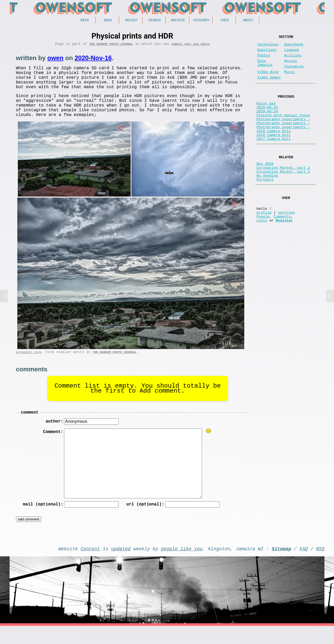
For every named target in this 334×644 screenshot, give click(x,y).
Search (155, 21)
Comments (282, 247)
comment (30, 426)
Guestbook (294, 47)
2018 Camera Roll (274, 154)
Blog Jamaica (265, 69)
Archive (178, 21)
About (248, 21)
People (263, 247)
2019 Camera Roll (274, 149)
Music (290, 79)
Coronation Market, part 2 (283, 190)
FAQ (304, 566)
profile (264, 242)
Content (90, 566)
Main (85, 21)
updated (121, 566)
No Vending (267, 200)
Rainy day (266, 114)
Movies (291, 66)
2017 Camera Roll (274, 159)
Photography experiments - (283, 134)
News (108, 21)
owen (55, 60)
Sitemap (282, 566)
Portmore (265, 205)
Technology (268, 47)
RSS (320, 566)
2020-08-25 (267, 119)
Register (284, 252)
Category (201, 21)
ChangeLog (294, 73)
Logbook (292, 53)
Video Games (269, 86)
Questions (267, 53)
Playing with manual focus (283, 129)
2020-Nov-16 (93, 60)
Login (262, 252)
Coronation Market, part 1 (283, 195)
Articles (293, 60)
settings (286, 242)
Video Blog (268, 79)
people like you (182, 566)
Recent (131, 21)
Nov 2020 (265, 185)
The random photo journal (111, 46)
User (225, 21)
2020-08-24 (267, 124)
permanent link (29, 365)
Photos (264, 60)
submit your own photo (191, 46)
